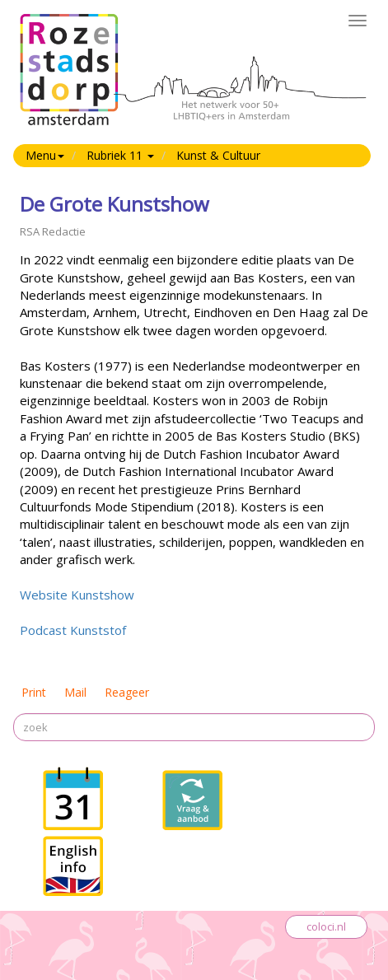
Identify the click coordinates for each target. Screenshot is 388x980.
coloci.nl (326, 926)
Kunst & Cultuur (218, 155)
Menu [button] (45, 155)
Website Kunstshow (77, 595)
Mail (75, 692)
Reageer (127, 692)
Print (34, 692)
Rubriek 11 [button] (120, 155)
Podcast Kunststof (73, 630)
